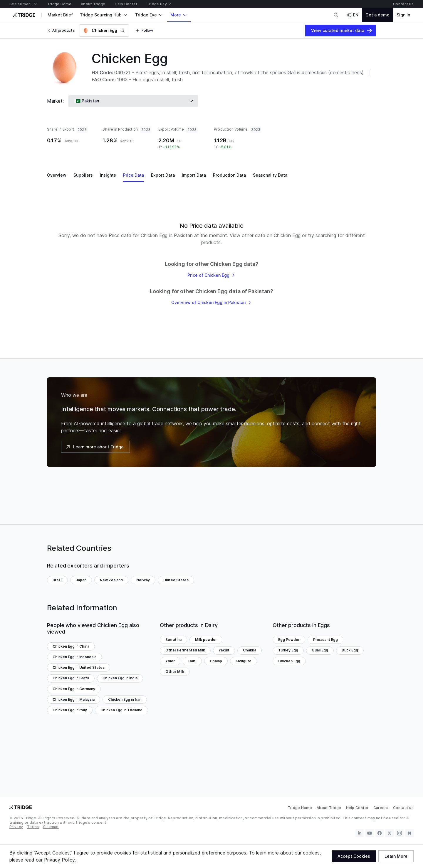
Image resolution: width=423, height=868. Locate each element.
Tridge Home (300, 808)
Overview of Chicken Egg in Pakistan (212, 302)
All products (61, 30)
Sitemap (51, 827)
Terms (33, 827)
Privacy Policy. (60, 860)
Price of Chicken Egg (212, 275)
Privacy (16, 827)
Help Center (357, 808)
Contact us (403, 808)
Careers (381, 808)
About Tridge (329, 808)
